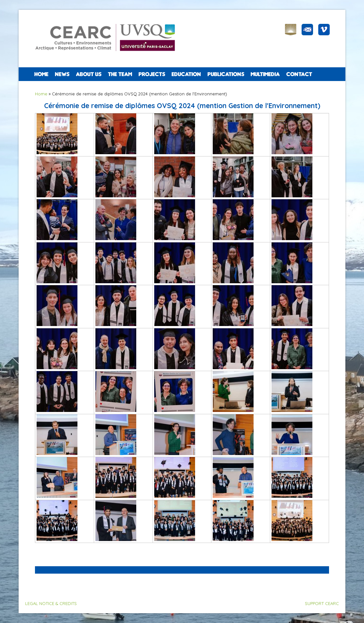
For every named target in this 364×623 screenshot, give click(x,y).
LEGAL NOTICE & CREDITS (51, 603)
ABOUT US (89, 74)
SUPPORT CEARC (322, 603)
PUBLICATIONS (226, 74)
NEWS (62, 74)
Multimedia (265, 74)
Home (41, 74)
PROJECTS (152, 74)
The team (120, 74)
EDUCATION (186, 74)
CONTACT (299, 74)
